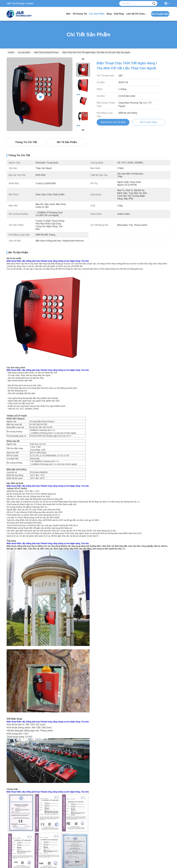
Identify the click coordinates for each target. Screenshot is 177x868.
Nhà (68, 14)
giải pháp (119, 14)
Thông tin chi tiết (26, 142)
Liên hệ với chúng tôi (137, 14)
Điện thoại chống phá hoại (46, 52)
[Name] (154, 4)
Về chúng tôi (80, 14)
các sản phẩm (97, 14)
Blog (109, 14)
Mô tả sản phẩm (67, 142)
